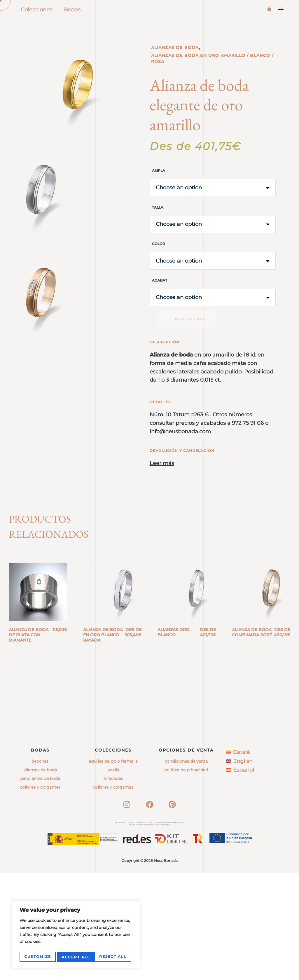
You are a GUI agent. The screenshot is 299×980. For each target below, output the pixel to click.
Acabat (160, 304)
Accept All (114, 957)
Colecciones (36, 10)
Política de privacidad (186, 877)
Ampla (159, 194)
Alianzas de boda (175, 71)
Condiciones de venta (186, 868)
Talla (158, 231)
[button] (281, 9)
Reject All (75, 957)
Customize (37, 957)
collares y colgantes (113, 894)
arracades (113, 885)
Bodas (72, 10)
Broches (40, 868)
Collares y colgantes (40, 894)
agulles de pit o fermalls (113, 868)
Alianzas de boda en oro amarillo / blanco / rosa (212, 82)
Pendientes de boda (40, 885)
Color (159, 267)
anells (113, 877)
